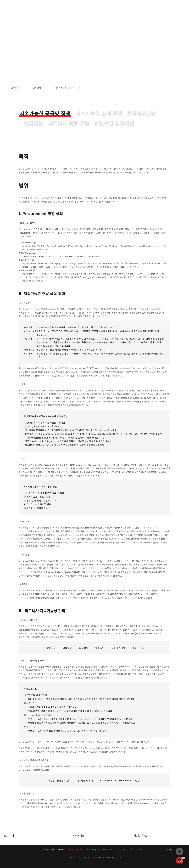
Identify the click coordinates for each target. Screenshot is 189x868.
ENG (29, 8)
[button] (5, 88)
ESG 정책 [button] (37, 88)
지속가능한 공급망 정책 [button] (65, 88)
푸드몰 (171, 8)
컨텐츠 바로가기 (0, 0)
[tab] (45, 113)
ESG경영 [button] (15, 88)
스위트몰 (181, 8)
